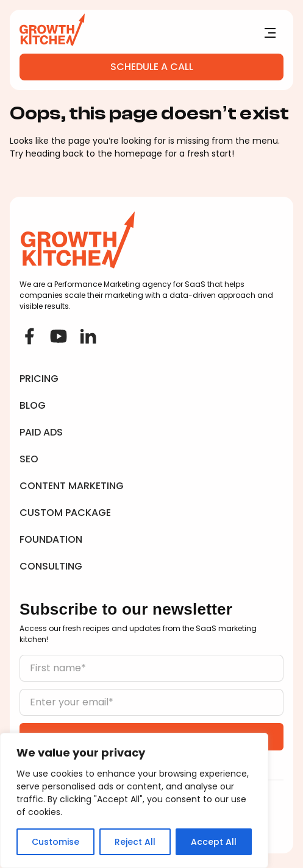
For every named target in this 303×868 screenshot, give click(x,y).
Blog (33, 405)
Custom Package (65, 513)
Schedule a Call (152, 67)
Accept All (214, 842)
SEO (29, 459)
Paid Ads (41, 432)
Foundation (51, 539)
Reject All (135, 842)
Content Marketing (72, 486)
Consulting (51, 566)
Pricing (39, 379)
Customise (55, 842)
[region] (134, 800)
